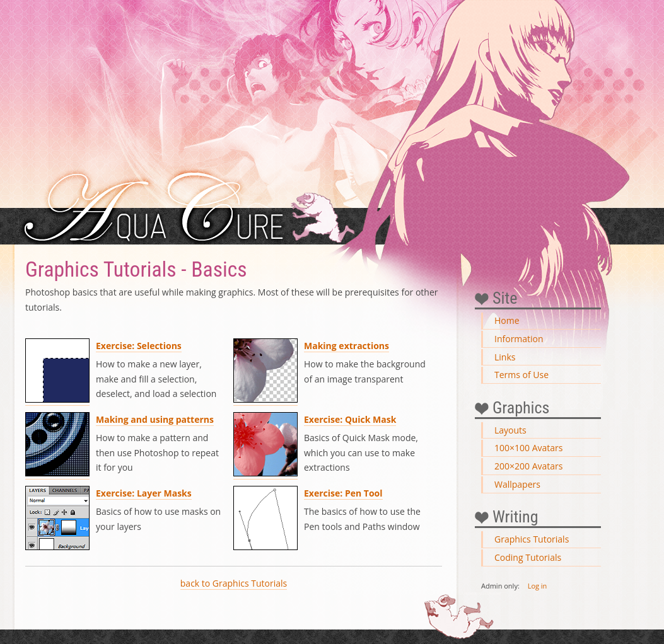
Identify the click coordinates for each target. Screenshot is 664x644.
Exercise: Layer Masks (144, 493)
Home (507, 320)
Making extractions (347, 346)
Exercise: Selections (139, 346)
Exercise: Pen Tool (343, 493)
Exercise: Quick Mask (350, 419)
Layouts (510, 430)
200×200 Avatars (528, 466)
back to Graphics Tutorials (234, 583)
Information (519, 339)
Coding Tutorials (528, 557)
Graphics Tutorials (532, 539)
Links (505, 357)
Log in (538, 586)
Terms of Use (521, 375)
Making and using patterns (155, 419)
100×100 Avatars (528, 448)
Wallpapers (517, 484)
